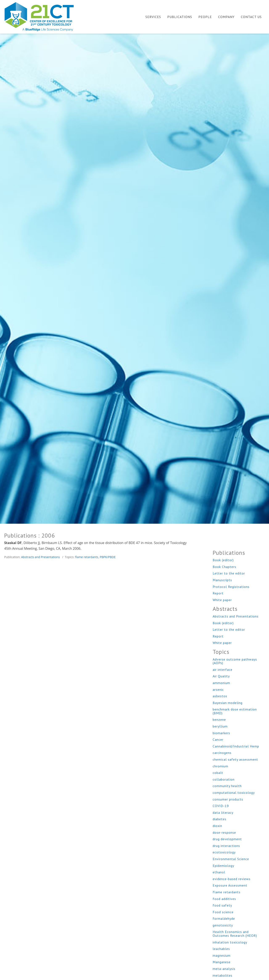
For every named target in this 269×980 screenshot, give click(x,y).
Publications (180, 17)
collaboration (224, 779)
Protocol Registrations (231, 587)
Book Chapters (224, 567)
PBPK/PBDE (107, 557)
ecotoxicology (224, 852)
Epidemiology (223, 866)
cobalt (218, 773)
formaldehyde (224, 919)
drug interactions (226, 846)
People (205, 17)
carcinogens (222, 753)
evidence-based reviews (232, 879)
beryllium (220, 726)
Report (218, 593)
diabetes (220, 819)
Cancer (218, 739)
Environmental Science (231, 859)
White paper (222, 600)
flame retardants (87, 557)
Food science (223, 912)
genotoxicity (223, 925)
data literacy (223, 813)
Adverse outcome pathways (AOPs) (235, 661)
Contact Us (251, 17)
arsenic (218, 690)
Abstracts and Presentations (40, 557)
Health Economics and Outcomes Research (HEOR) (235, 934)
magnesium (222, 955)
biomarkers (221, 733)
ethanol (219, 872)
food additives (224, 899)
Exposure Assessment (230, 885)
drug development (227, 839)
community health (227, 786)
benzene (219, 720)
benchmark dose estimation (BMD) (235, 711)
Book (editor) (223, 560)
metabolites (223, 975)
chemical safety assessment (235, 759)
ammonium (221, 683)
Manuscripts (222, 580)
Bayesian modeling (228, 703)
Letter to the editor (229, 573)
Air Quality (221, 676)
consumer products (228, 799)
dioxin (217, 826)
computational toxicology (234, 793)
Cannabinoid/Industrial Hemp (236, 746)
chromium (220, 766)
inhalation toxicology (230, 942)
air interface (223, 670)
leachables (221, 949)
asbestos (220, 696)
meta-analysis (224, 969)
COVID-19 (221, 806)
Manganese (222, 962)
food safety (222, 905)
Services (153, 17)
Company (226, 17)
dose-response (224, 832)
